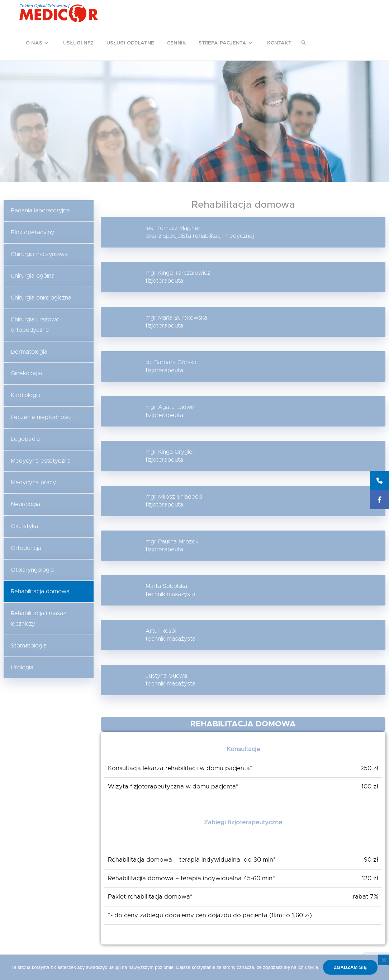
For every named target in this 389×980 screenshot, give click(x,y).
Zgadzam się (350, 967)
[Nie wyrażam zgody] (384, 960)
